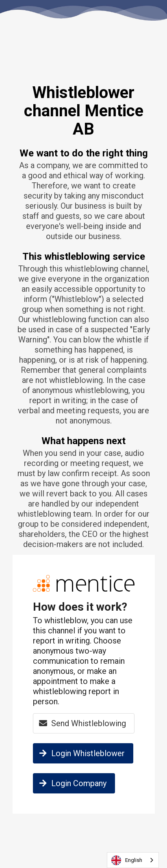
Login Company (72, 783)
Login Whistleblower (81, 753)
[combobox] (133, 860)
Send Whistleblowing (81, 723)
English (127, 860)
